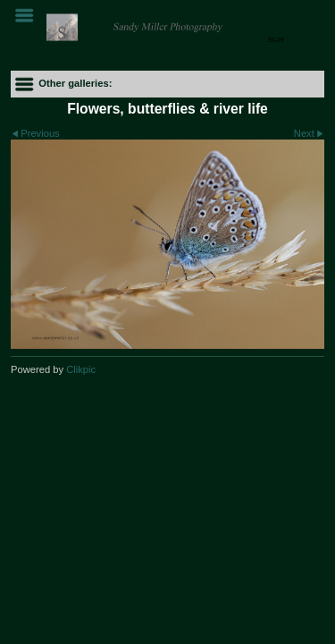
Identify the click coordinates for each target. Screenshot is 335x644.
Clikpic (81, 369)
